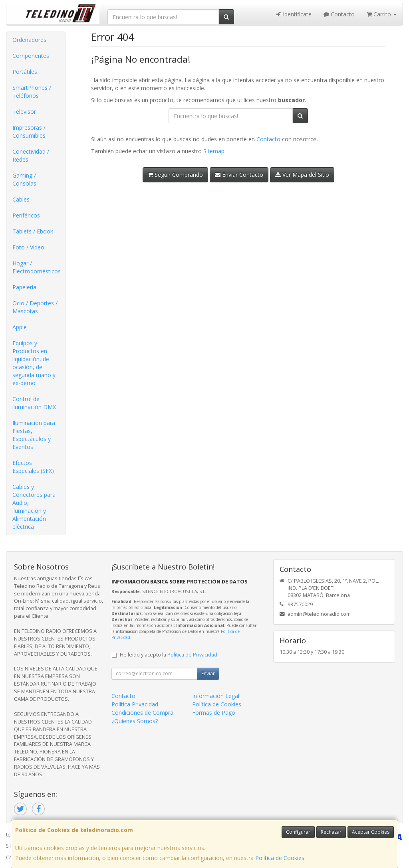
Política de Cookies (280, 858)
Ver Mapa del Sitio (302, 175)
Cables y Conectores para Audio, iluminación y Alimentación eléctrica (34, 507)
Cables (21, 199)
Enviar (208, 673)
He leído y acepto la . (169, 655)
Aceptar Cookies (371, 832)
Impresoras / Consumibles (29, 131)
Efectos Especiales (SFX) (33, 467)
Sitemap (214, 151)
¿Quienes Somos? (135, 721)
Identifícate (294, 14)
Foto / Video (28, 247)
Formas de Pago (214, 713)
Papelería (24, 287)
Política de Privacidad (192, 655)
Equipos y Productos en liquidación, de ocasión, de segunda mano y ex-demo (34, 363)
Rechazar (331, 832)
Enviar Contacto (239, 175)
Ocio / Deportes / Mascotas (35, 307)
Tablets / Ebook (33, 231)
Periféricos (26, 215)
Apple (20, 327)
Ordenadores (29, 40)
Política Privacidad (135, 704)
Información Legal (216, 696)
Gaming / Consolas (24, 179)
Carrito (382, 14)
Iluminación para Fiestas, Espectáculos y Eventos (34, 435)
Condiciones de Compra (142, 713)
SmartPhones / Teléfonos (32, 92)
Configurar (298, 832)
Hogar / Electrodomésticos (37, 267)
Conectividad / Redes (31, 155)
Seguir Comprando (175, 175)
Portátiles (25, 72)
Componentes (31, 56)
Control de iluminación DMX (34, 403)
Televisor (24, 112)
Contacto (339, 14)
